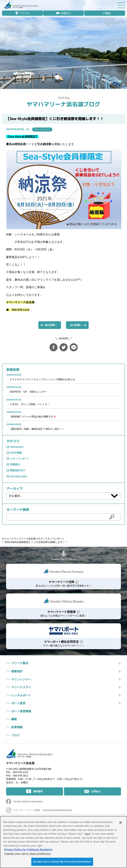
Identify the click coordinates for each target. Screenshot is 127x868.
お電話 (107, 13)
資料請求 (38, 791)
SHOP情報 (16, 453)
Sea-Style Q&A (19, 476)
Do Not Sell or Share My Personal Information (62, 862)
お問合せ (66, 13)
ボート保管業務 (21, 711)
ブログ (16, 735)
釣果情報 (17, 727)
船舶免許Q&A (18, 470)
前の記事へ (51, 325)
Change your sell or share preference (27, 854)
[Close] (121, 823)
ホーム (6, 539)
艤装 (14, 719)
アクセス (25, 13)
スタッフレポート (42, 129)
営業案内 (15, 465)
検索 (112, 517)
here (87, 834)
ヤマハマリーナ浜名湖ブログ (63, 104)
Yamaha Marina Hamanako (28, 802)
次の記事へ (76, 325)
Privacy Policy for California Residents (28, 850)
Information (17, 447)
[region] (63, 842)
